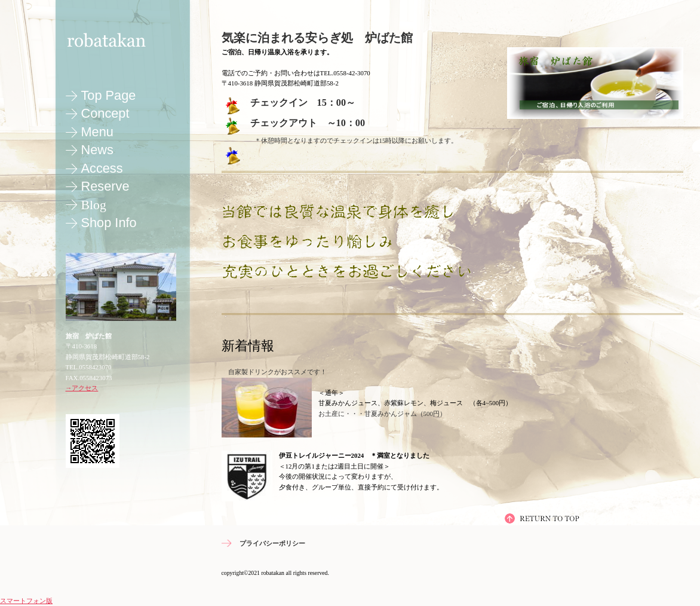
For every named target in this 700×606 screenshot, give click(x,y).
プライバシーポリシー (272, 543)
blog (94, 205)
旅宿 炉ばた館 (119, 39)
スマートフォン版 (26, 601)
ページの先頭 (542, 518)
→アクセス (82, 388)
